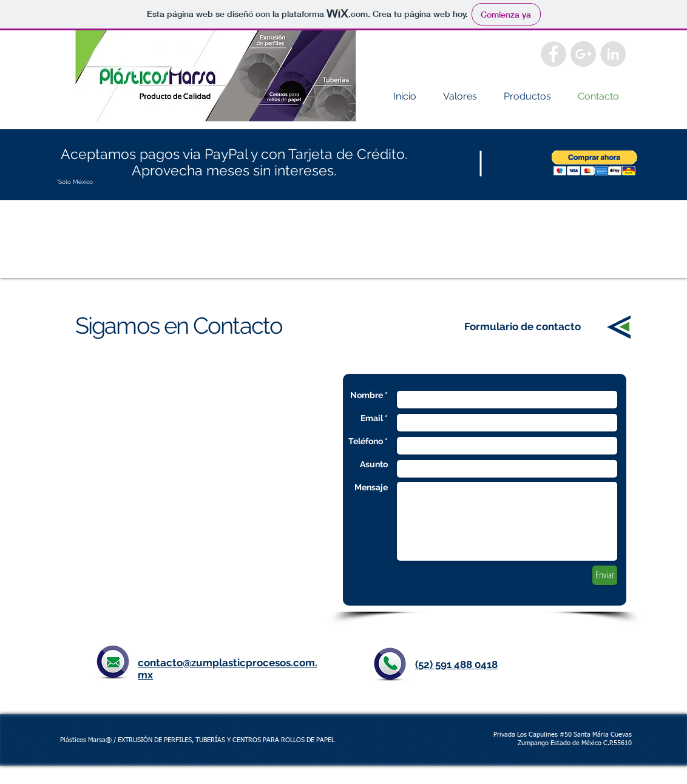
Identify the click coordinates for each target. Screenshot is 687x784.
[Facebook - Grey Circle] (553, 54)
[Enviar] (605, 575)
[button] (594, 163)
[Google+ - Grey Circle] (583, 54)
